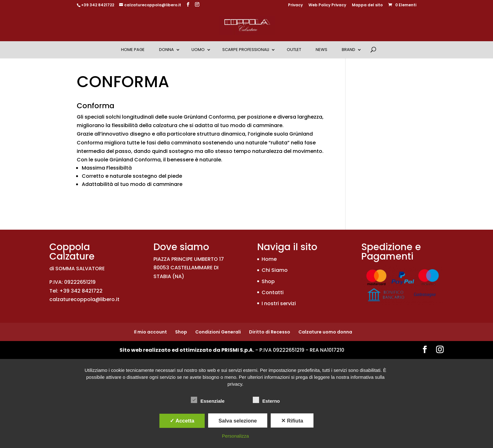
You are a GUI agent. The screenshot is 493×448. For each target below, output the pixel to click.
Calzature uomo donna (325, 332)
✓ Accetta (182, 421)
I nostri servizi (279, 303)
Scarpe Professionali (246, 50)
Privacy (295, 5)
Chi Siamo (275, 270)
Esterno (266, 400)
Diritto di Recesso (270, 332)
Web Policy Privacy (327, 5)
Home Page (133, 50)
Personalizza (235, 436)
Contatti (273, 292)
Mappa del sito (367, 5)
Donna (166, 50)
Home (269, 259)
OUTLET (294, 50)
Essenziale (208, 400)
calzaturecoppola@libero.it (84, 299)
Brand (349, 50)
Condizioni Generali (218, 332)
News (321, 50)
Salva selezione (238, 421)
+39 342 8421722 (98, 5)
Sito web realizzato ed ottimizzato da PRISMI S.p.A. (187, 350)
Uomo (198, 50)
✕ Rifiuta (292, 421)
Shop (268, 281)
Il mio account (150, 332)
